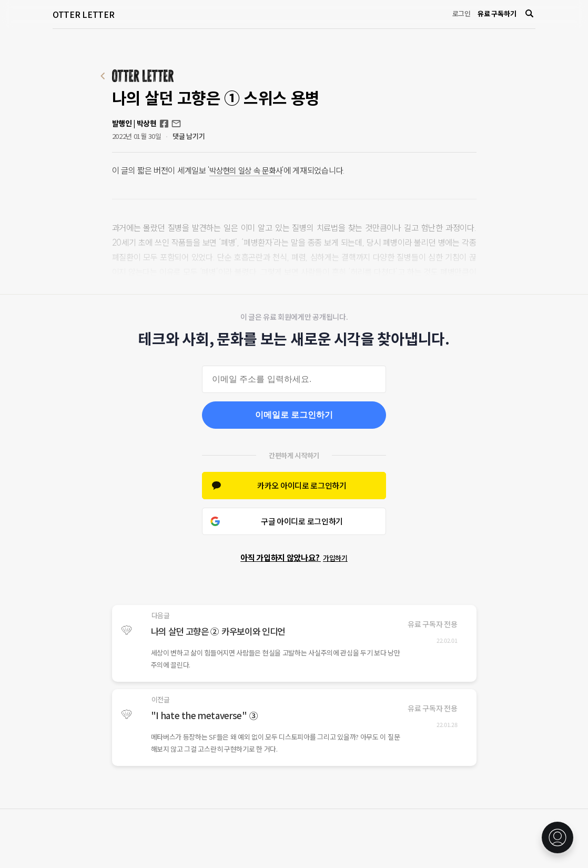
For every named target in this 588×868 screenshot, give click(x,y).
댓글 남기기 (189, 136)
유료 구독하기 (497, 13)
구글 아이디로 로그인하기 (302, 521)
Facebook (164, 124)
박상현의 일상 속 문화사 (248, 170)
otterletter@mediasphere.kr (176, 124)
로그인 (462, 13)
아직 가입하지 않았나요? (294, 557)
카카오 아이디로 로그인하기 (302, 485)
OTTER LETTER (83, 14)
